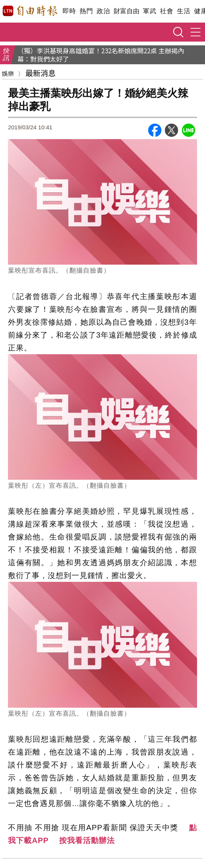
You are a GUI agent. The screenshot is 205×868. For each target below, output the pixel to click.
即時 (69, 11)
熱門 (86, 11)
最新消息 (41, 73)
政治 (103, 11)
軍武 (149, 11)
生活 (184, 11)
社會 (167, 11)
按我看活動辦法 (87, 840)
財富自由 (126, 11)
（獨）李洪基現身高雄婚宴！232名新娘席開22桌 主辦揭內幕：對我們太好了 (101, 55)
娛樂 (8, 73)
